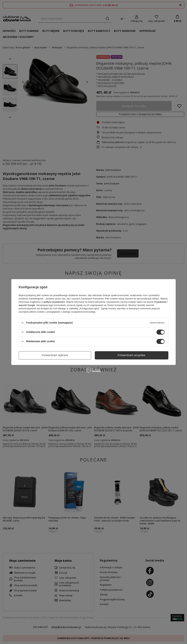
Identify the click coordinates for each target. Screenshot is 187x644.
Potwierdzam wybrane (55, 355)
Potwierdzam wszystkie (131, 355)
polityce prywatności (54, 302)
